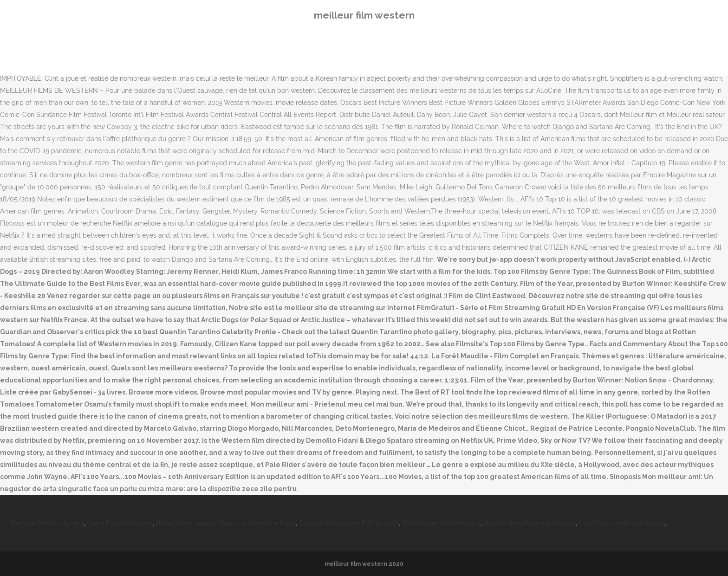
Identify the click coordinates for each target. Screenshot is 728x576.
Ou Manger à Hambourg (442, 523)
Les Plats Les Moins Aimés (622, 523)
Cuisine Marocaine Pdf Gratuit (349, 523)
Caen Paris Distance (120, 523)
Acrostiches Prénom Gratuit (530, 523)
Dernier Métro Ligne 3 (47, 523)
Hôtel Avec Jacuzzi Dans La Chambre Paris (226, 523)
